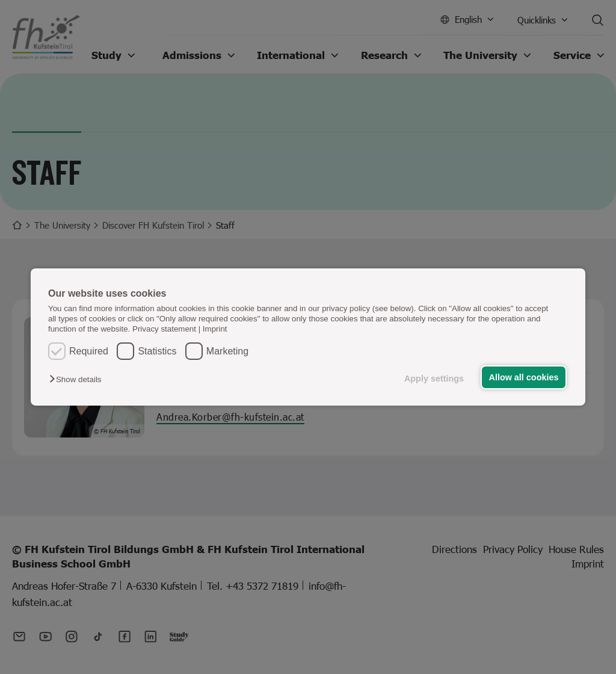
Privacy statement (164, 329)
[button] (78, 379)
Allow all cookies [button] (524, 377)
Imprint (215, 329)
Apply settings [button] (434, 379)
